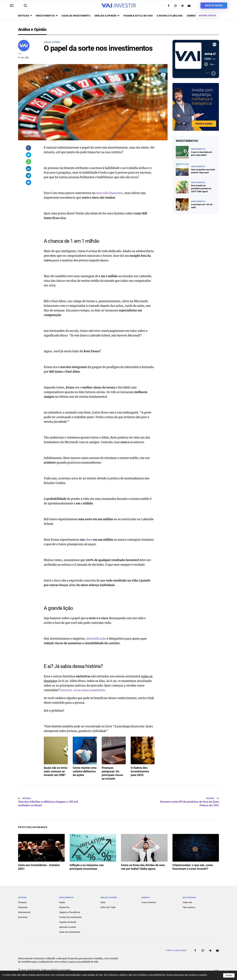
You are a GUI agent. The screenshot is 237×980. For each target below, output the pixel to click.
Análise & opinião (107, 16)
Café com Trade (108, 907)
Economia (23, 917)
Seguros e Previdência (70, 912)
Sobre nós (187, 902)
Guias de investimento (76, 16)
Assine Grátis (208, 15)
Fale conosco (189, 907)
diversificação (96, 639)
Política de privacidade (176, 950)
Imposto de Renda (68, 922)
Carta (103, 902)
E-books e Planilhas (170, 16)
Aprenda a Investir (68, 927)
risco (89, 540)
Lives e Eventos (149, 902)
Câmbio (191, 16)
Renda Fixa (64, 907)
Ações (62, 902)
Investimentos (47, 16)
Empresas (23, 907)
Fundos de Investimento (70, 917)
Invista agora (214, 5)
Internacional (24, 912)
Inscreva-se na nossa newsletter (83, 690)
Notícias (25, 16)
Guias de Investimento (70, 932)
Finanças (22, 902)
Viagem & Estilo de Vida (138, 16)
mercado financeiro (109, 193)
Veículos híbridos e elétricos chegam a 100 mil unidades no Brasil (48, 802)
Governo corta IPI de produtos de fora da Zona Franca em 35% (190, 802)
